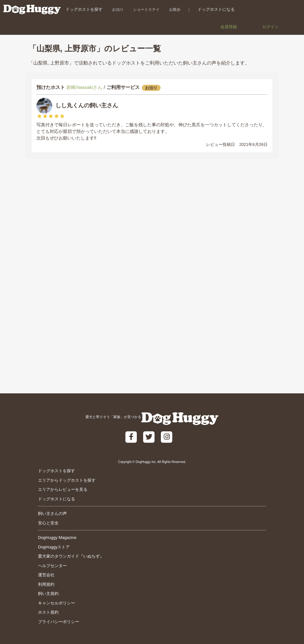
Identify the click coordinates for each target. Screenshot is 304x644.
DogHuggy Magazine (57, 538)
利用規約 (46, 584)
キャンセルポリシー (57, 603)
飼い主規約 (48, 594)
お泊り (118, 9)
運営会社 (46, 575)
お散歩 (175, 9)
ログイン (270, 27)
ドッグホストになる (216, 9)
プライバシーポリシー (59, 622)
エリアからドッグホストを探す (67, 480)
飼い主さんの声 (52, 513)
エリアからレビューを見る (63, 489)
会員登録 (229, 27)
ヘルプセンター (52, 566)
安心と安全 (48, 523)
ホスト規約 (48, 612)
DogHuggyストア (54, 547)
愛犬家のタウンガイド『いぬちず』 (71, 556)
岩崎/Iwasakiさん (84, 87)
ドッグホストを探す (84, 9)
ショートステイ (146, 9)
